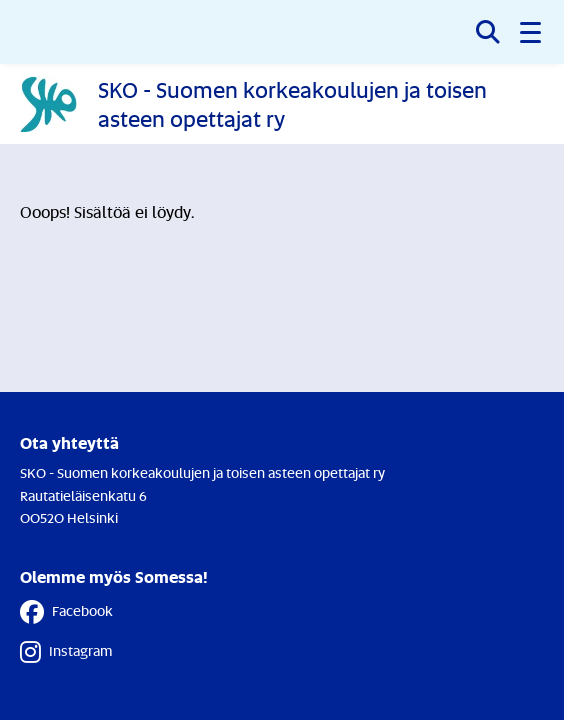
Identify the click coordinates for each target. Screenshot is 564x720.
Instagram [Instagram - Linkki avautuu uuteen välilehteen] (66, 652)
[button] (532, 32)
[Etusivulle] (282, 103)
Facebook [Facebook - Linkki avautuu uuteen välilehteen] (66, 612)
